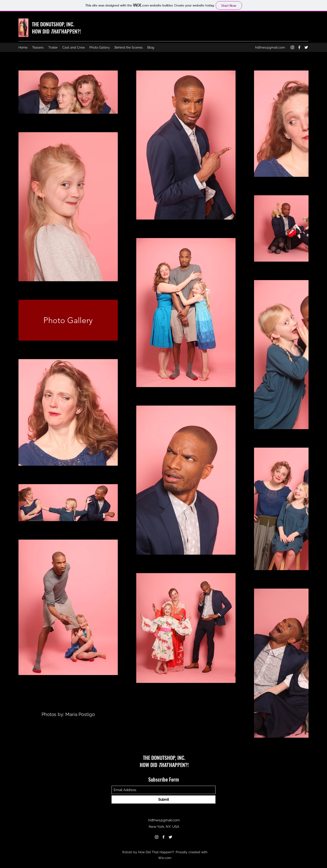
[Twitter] (306, 47)
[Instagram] (292, 47)
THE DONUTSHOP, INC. (53, 24)
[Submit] (163, 799)
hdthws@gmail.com (270, 47)
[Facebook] (299, 47)
